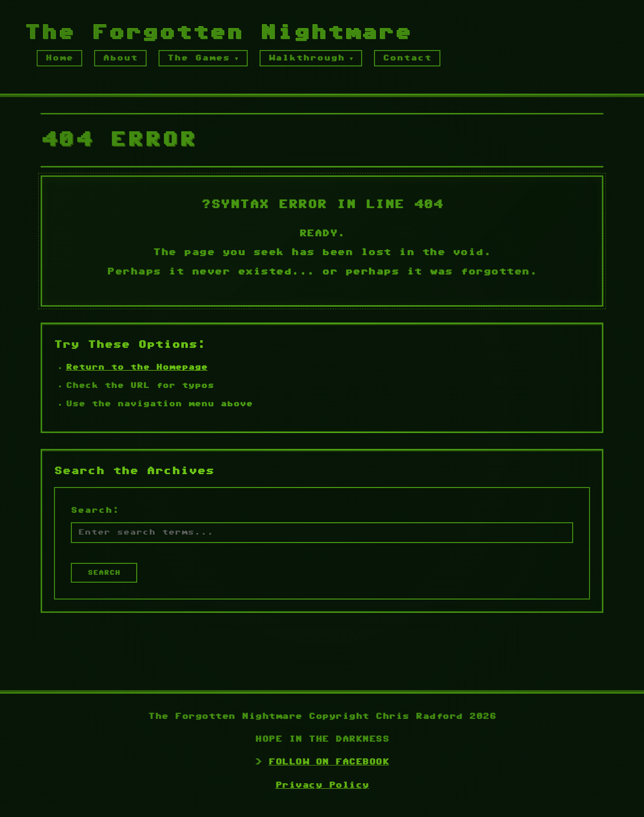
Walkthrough (307, 58)
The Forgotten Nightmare (218, 33)
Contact (407, 58)
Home (59, 58)
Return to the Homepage (137, 368)
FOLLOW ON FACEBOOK (329, 762)
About (120, 58)
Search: (95, 511)
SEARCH (104, 574)
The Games (199, 58)
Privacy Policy (322, 786)
